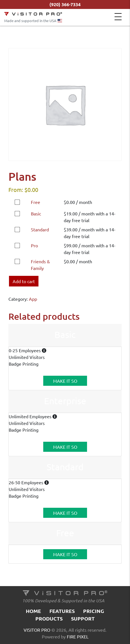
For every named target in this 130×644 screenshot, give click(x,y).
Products (49, 618)
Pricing (94, 611)
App (33, 299)
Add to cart (24, 281)
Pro (34, 245)
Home (33, 611)
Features (62, 611)
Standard (40, 229)
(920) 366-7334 (65, 4)
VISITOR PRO (37, 630)
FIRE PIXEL (78, 636)
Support (83, 618)
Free (36, 202)
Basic (36, 213)
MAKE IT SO (65, 381)
